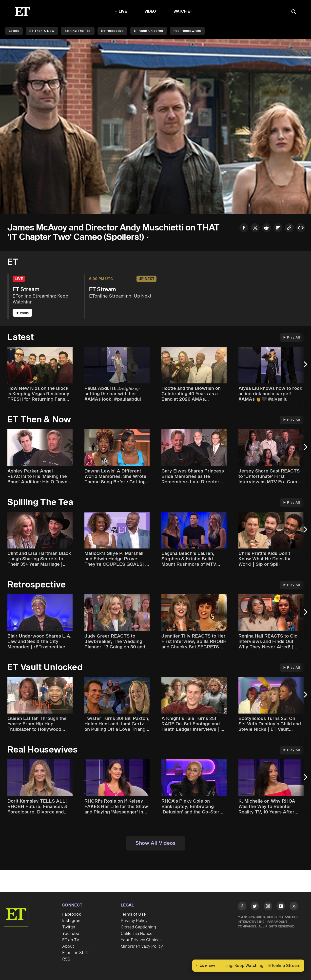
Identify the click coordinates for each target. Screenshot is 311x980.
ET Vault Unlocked (149, 31)
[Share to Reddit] (267, 228)
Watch (23, 313)
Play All (292, 338)
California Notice (136, 934)
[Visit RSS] (294, 907)
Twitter (69, 927)
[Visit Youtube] (281, 907)
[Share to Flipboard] (278, 228)
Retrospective (112, 31)
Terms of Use (133, 914)
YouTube (71, 934)
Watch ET (183, 11)
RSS (66, 959)
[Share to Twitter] (255, 228)
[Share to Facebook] (244, 228)
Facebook (72, 914)
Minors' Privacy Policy (142, 946)
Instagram (72, 921)
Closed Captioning (138, 927)
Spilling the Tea (78, 31)
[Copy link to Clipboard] (289, 228)
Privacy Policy (134, 921)
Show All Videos (155, 843)
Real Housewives (187, 31)
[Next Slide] (305, 367)
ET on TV (71, 940)
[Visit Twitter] (255, 907)
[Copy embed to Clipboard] (301, 228)
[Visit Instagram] (268, 907)
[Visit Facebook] (242, 907)
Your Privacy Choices (141, 940)
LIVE (123, 11)
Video (150, 11)
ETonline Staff (75, 953)
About (68, 946)
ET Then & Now (42, 31)
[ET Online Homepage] (22, 12)
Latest (14, 31)
